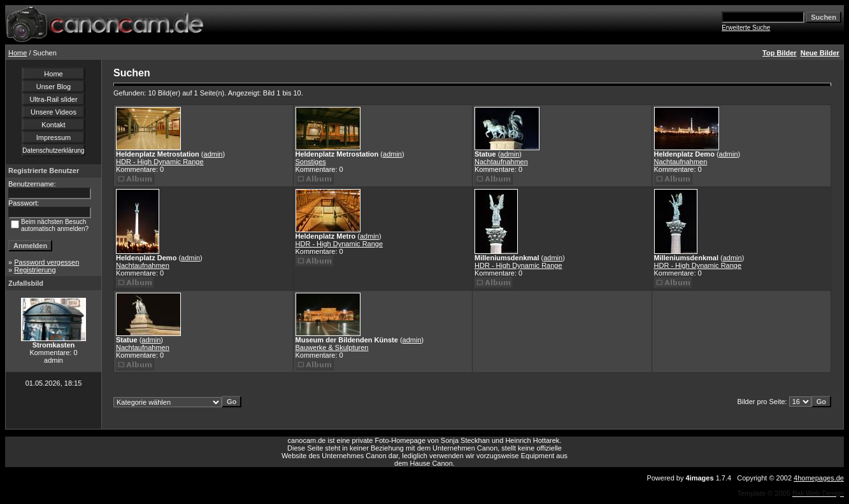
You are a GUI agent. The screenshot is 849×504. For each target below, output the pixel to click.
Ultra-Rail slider (53, 99)
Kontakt (53, 125)
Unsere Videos (54, 112)
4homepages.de (819, 478)
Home (18, 53)
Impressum (54, 137)
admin (213, 154)
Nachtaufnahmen (501, 162)
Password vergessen (46, 262)
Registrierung (35, 270)
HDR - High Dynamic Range (160, 162)
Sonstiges (311, 162)
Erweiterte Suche (746, 28)
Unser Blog (54, 87)
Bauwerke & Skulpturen (332, 347)
